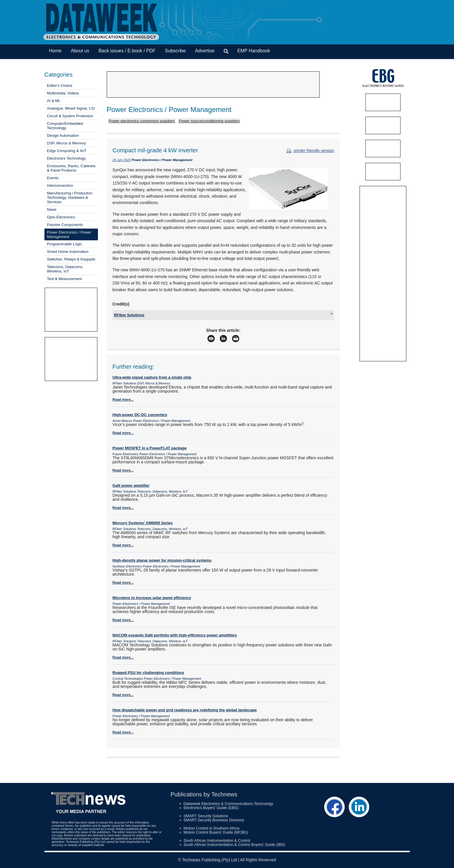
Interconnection (60, 185)
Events (53, 178)
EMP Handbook (254, 51)
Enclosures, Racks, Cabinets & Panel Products (71, 168)
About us (80, 51)
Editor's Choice (60, 86)
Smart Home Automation (68, 252)
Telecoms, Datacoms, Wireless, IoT (65, 269)
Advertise (205, 51)
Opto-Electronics (61, 217)
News (52, 209)
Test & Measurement (64, 279)
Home (55, 51)
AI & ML (54, 101)
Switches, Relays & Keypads (71, 259)
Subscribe (175, 51)
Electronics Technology (67, 158)
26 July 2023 (122, 160)
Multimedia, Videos (63, 93)
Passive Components (65, 225)
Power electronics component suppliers (142, 121)
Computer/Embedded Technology (65, 126)
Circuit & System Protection (70, 116)
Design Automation (63, 136)
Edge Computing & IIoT (67, 151)
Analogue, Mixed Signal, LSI (71, 108)
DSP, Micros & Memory (67, 143)
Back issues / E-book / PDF (127, 51)
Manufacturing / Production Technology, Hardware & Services (70, 197)
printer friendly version (310, 151)
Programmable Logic (65, 244)
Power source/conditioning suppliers (209, 121)
